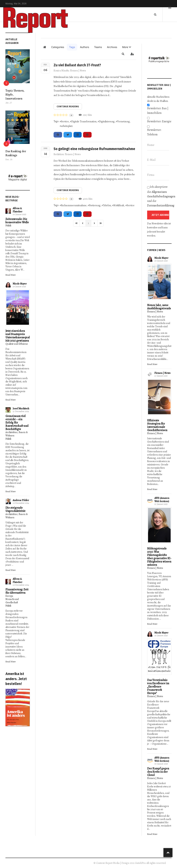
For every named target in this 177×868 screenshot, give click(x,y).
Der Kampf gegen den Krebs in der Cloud (158, 772)
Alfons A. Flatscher (17, 210)
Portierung (95, 205)
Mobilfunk (119, 205)
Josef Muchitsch (21, 409)
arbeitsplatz (67, 126)
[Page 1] (88, 223)
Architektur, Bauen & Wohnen (17, 434)
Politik (8, 226)
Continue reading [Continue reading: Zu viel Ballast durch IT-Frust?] (68, 106)
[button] (127, 47)
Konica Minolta (61, 71)
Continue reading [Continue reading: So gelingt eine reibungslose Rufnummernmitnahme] (68, 190)
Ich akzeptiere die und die (159, 196)
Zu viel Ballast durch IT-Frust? (77, 65)
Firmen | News (78, 71)
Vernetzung (123, 122)
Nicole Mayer (20, 284)
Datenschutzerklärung (161, 205)
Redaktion (59, 154)
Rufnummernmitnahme (74, 205)
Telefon (107, 205)
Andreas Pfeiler (21, 500)
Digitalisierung (107, 122)
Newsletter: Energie (159, 121)
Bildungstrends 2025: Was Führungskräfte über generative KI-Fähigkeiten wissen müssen (159, 557)
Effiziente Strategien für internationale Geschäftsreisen (157, 425)
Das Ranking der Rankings (16, 153)
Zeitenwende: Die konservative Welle (17, 221)
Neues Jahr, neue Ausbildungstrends (159, 307)
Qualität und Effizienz (17, 344)
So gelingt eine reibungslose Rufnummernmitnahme (94, 149)
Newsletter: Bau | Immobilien (158, 111)
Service (65, 122)
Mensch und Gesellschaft (12, 601)
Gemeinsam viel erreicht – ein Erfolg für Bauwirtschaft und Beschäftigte (17, 423)
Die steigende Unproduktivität (15, 509)
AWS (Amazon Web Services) (162, 500)
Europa (9, 596)
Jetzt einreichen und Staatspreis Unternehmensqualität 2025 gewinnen (18, 336)
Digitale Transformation (84, 122)
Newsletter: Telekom (154, 132)
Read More (10, 275)
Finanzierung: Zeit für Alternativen (17, 591)
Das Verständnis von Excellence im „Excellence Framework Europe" (158, 687)
